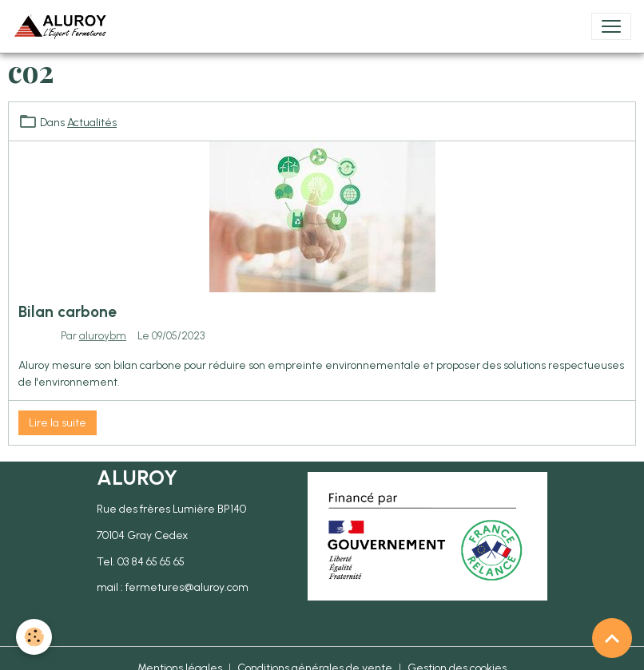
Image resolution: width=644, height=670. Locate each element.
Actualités (92, 123)
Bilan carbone (68, 312)
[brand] (63, 26)
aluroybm (103, 335)
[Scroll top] (612, 638)
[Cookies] (34, 637)
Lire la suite (58, 423)
